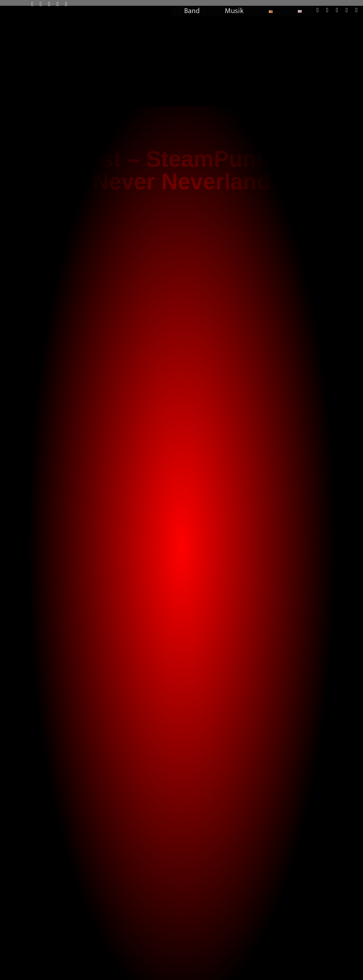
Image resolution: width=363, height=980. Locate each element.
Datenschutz (277, 973)
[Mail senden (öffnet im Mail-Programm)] (61, 4)
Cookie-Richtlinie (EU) (319, 973)
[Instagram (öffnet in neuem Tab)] (52, 4)
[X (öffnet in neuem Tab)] (35, 4)
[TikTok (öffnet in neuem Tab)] (69, 4)
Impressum (295, 973)
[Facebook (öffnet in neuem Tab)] (44, 4)
